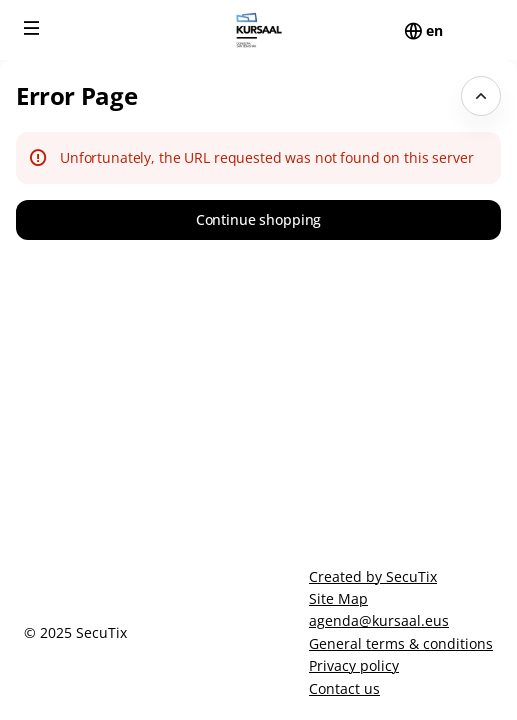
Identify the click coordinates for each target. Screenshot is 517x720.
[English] (434, 31)
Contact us (344, 688)
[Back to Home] (258, 30)
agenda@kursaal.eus (379, 620)
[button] (32, 28)
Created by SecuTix (373, 576)
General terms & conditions (401, 643)
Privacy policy (354, 665)
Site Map (338, 598)
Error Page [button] (76, 95)
